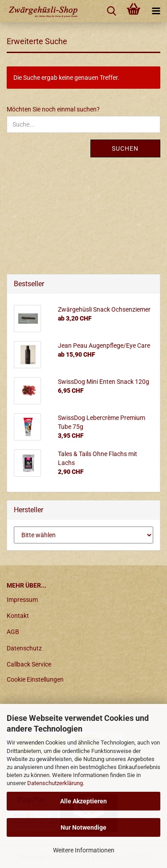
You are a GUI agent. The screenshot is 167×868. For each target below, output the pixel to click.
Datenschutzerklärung (55, 783)
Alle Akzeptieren (83, 801)
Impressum (22, 600)
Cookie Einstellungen (35, 679)
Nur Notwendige (83, 827)
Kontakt (18, 616)
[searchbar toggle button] (111, 11)
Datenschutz (24, 648)
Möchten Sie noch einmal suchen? (53, 109)
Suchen (125, 148)
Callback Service (29, 664)
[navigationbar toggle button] (156, 11)
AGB (13, 632)
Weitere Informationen (84, 850)
